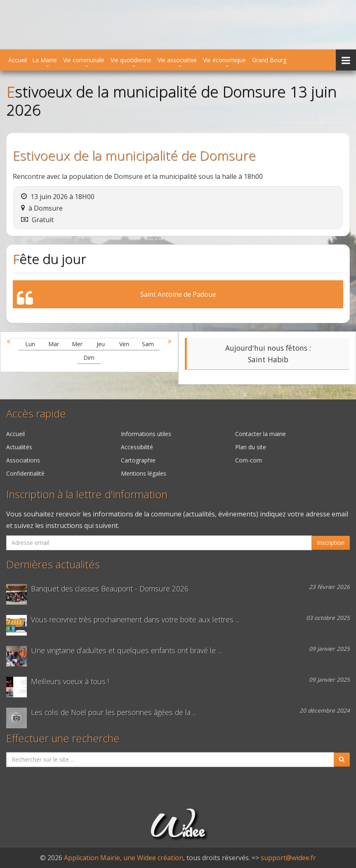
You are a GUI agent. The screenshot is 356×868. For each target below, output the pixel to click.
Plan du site (251, 447)
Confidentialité (25, 473)
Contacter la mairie (261, 434)
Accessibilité (137, 447)
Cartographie (138, 460)
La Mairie (45, 60)
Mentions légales (144, 473)
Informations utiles (146, 434)
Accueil (18, 60)
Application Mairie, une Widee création (124, 858)
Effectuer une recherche (63, 738)
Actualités (19, 447)
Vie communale (84, 60)
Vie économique (224, 60)
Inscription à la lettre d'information (87, 494)
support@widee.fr (288, 858)
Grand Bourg (269, 60)
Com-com (249, 460)
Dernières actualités (53, 564)
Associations (23, 460)
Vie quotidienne (131, 60)
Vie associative (177, 60)
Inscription (331, 543)
